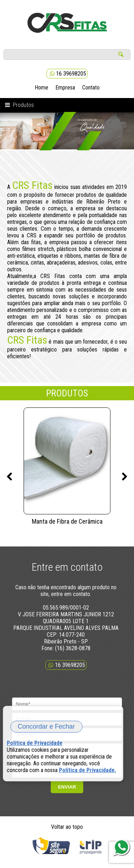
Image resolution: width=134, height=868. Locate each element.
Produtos (19, 105)
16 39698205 (67, 74)
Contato (91, 88)
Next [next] (125, 477)
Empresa (65, 88)
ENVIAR (67, 792)
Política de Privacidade (35, 743)
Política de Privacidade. (88, 770)
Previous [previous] (9, 477)
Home (41, 88)
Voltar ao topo (67, 832)
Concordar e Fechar (46, 726)
